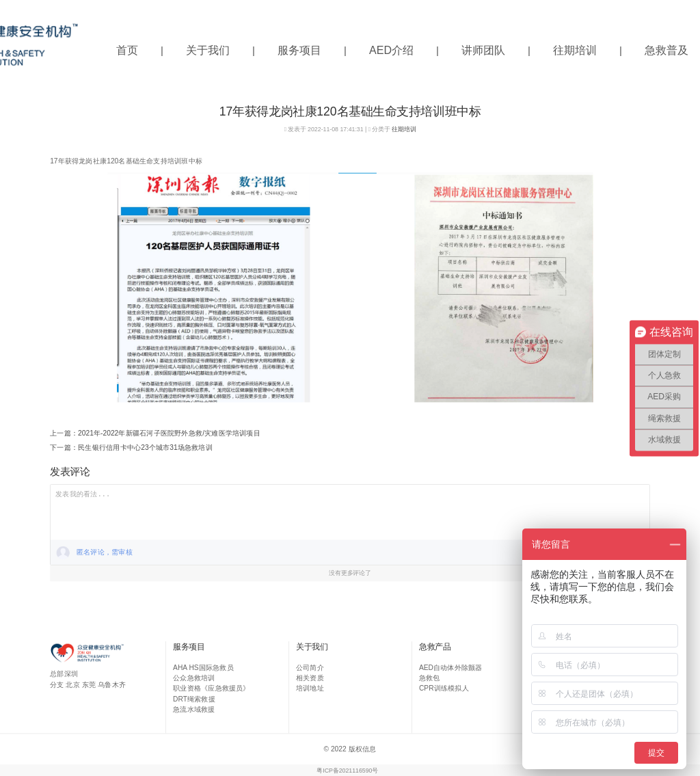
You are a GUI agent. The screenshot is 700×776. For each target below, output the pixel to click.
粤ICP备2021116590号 (347, 771)
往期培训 (575, 50)
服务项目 (299, 50)
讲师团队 (483, 50)
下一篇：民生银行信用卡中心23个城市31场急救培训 (131, 447)
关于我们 (208, 50)
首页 (127, 50)
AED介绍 (391, 50)
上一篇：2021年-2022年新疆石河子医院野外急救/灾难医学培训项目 (155, 433)
